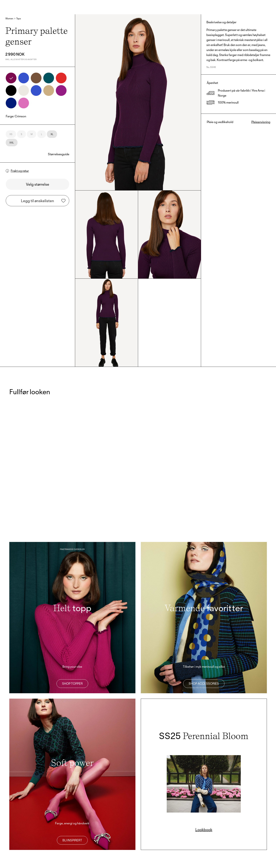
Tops (19, 18)
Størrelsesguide (59, 154)
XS (11, 134)
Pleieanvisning (261, 122)
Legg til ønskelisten (43, 201)
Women (9, 18)
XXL (12, 143)
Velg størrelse (38, 184)
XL (52, 134)
